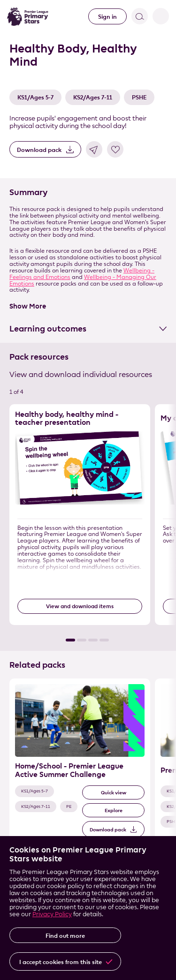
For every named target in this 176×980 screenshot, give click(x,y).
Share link (94, 149)
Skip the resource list (0, 404)
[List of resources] (88, 523)
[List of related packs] (88, 772)
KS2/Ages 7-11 (93, 97)
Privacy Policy (52, 914)
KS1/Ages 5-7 (35, 97)
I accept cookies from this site (61, 962)
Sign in (107, 16)
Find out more (65, 935)
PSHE (139, 97)
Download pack (39, 150)
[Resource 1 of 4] (80, 514)
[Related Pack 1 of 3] (80, 764)
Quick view (114, 793)
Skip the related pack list (0, 679)
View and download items (80, 606)
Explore (114, 810)
